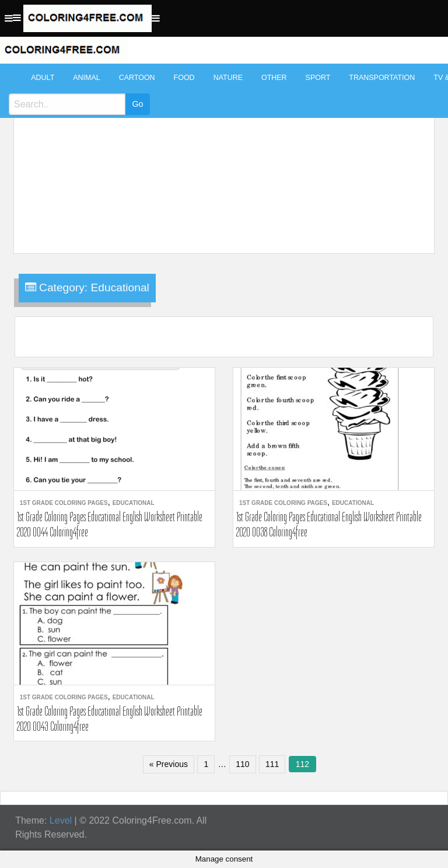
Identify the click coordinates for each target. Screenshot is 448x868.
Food (184, 78)
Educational (134, 503)
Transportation (382, 78)
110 (242, 764)
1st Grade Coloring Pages (64, 503)
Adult (43, 78)
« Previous (169, 764)
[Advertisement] (221, 153)
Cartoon (137, 78)
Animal (86, 78)
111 (272, 764)
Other (274, 78)
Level (61, 820)
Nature (228, 78)
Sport (318, 78)
